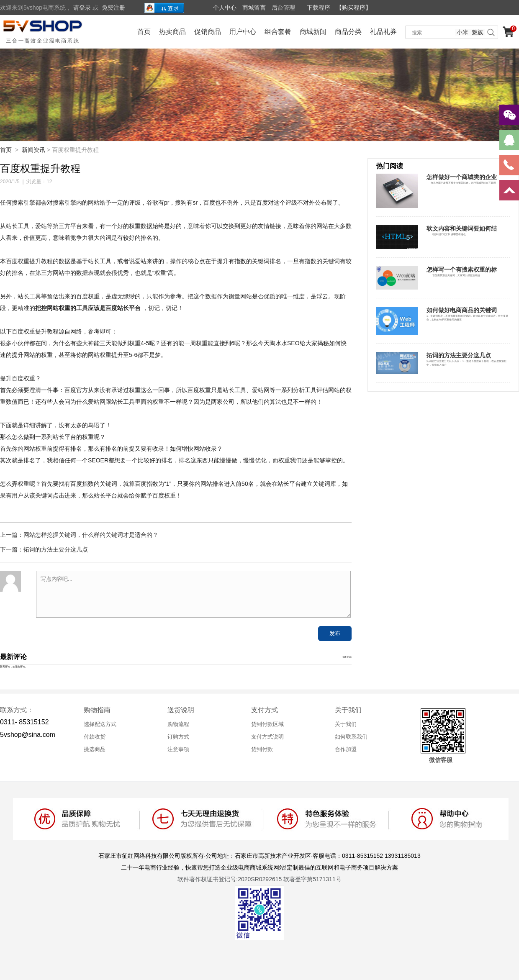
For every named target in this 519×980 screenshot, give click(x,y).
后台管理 (283, 8)
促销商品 (208, 32)
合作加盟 (346, 749)
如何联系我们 (351, 737)
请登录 (82, 8)
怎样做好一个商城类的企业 (462, 177)
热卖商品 (172, 32)
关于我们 (346, 724)
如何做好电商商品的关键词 (462, 310)
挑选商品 (95, 749)
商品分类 (348, 32)
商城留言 (254, 8)
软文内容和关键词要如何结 (462, 228)
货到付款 (262, 749)
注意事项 (178, 749)
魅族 (478, 32)
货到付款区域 (267, 724)
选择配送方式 (100, 724)
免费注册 (113, 8)
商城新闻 (313, 32)
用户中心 (243, 32)
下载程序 (319, 8)
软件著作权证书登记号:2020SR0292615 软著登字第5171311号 (259, 879)
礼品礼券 (383, 32)
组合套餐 (278, 32)
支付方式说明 (267, 737)
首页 (144, 32)
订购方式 (178, 737)
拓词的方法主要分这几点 (56, 549)
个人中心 (225, 8)
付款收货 (95, 737)
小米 (462, 32)
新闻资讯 (33, 150)
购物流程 (178, 724)
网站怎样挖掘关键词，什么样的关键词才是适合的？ (91, 535)
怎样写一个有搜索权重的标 (462, 269)
